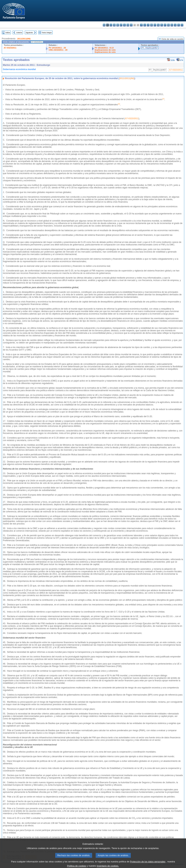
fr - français (131, 25)
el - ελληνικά (124, 25)
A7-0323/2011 (10, 48)
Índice (8, 33)
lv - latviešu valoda (145, 25)
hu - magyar (152, 25)
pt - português (165, 25)
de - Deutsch (118, 25)
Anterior (19, 33)
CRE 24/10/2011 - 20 (58, 50)
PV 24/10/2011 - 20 (57, 48)
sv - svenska (182, 25)
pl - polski (162, 25)
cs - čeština (111, 25)
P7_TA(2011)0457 (150, 48)
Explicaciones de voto (105, 50)
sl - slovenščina (175, 25)
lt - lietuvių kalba (148, 25)
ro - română (168, 25)
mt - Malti (155, 25)
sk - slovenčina (172, 25)
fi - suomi (179, 25)
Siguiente (29, 33)
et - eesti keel (121, 25)
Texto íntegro (47, 33)
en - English (128, 25)
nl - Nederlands (158, 25)
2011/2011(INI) (24, 39)
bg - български (104, 25)
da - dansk (114, 25)
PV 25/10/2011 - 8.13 (104, 48)
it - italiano (141, 25)
